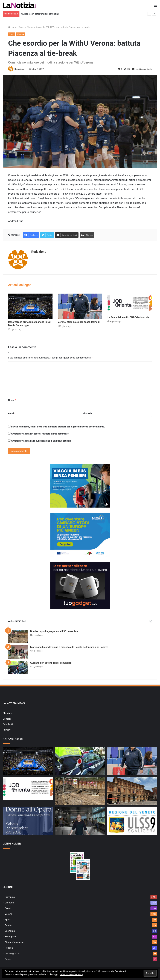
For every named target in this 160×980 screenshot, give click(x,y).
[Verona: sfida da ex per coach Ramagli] (80, 306)
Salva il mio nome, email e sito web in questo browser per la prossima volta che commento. (58, 427)
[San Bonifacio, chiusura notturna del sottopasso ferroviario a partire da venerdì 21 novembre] (132, 791)
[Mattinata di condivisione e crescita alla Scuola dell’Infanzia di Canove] (18, 652)
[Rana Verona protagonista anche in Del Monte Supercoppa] (30, 306)
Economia (10, 931)
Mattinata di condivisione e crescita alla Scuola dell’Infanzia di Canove (69, 647)
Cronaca (9, 903)
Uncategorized (13, 953)
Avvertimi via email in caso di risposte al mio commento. (40, 434)
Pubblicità (8, 724)
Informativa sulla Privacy (72, 975)
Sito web (87, 413)
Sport (22, 27)
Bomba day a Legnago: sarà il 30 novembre (54, 631)
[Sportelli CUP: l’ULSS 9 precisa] (132, 821)
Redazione (19, 69)
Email (12, 413)
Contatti (7, 719)
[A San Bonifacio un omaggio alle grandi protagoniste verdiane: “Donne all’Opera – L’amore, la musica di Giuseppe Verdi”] (28, 821)
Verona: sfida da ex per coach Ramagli (79, 322)
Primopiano (11, 936)
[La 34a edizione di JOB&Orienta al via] (130, 304)
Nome (12, 400)
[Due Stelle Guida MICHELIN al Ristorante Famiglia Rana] (80, 821)
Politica (9, 948)
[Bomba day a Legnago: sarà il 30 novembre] (18, 636)
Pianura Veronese (14, 942)
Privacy (7, 730)
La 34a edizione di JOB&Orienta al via (128, 317)
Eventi (8, 908)
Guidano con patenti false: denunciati (40, 14)
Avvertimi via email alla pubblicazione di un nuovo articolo (41, 441)
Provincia (10, 897)
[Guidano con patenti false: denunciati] (18, 668)
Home (13, 27)
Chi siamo (8, 713)
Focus (8, 959)
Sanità (8, 925)
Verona (21, 34)
